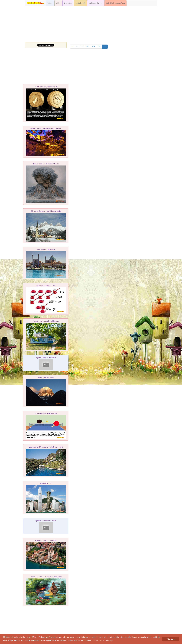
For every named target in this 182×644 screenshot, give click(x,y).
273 (82, 47)
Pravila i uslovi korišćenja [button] (103, 640)
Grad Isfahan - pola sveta (46, 249)
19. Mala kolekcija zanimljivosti (46, 87)
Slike (58, 3)
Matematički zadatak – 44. (46, 286)
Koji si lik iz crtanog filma (115, 3)
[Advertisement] (91, 25)
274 (88, 47)
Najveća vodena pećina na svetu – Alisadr (46, 128)
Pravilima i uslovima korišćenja (25, 637)
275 (93, 47)
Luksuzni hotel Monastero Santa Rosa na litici (46, 447)
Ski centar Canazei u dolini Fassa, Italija (46, 211)
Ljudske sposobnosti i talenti (46, 521)
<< (73, 47)
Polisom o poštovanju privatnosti (52, 637)
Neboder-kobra (46, 483)
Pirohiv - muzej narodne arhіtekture (46, 321)
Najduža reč (80, 3)
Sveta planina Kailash (46, 377)
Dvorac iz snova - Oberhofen (46, 541)
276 (99, 47)
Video (50, 3)
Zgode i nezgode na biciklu (46, 358)
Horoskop (68, 3)
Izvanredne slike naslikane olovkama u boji (46, 577)
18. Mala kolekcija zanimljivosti (46, 413)
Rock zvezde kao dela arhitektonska (46, 164)
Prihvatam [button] (171, 639)
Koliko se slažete (96, 3)
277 (105, 47)
